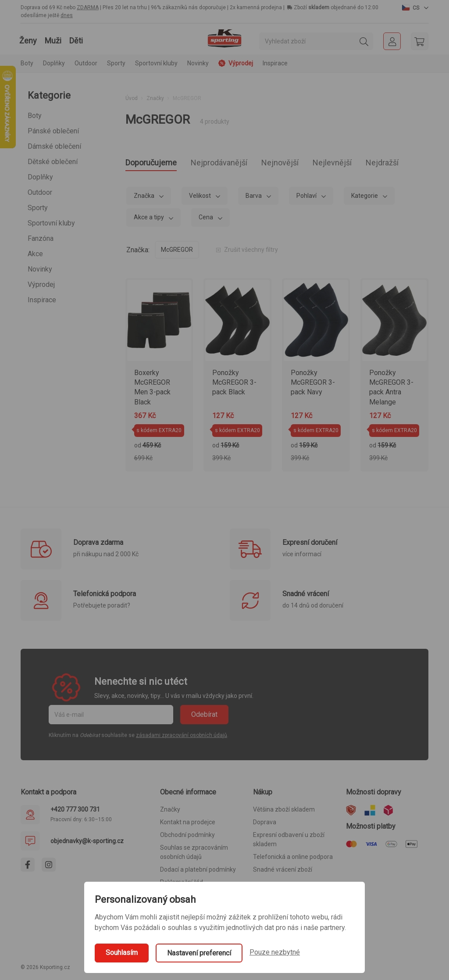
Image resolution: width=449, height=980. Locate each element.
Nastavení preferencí (199, 953)
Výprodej (41, 284)
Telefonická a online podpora (293, 859)
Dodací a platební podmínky (198, 872)
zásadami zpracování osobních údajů (182, 738)
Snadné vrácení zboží (283, 872)
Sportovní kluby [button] (156, 63)
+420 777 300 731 (75, 812)
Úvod (132, 98)
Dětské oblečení (53, 162)
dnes (67, 15)
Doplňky (40, 177)
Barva (254, 198)
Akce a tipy (150, 220)
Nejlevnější (373, 164)
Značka (145, 198)
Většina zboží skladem (284, 812)
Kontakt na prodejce (188, 825)
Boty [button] (27, 63)
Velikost (201, 198)
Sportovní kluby (51, 223)
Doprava (265, 825)
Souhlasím (122, 953)
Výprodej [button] (236, 63)
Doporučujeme (157, 164)
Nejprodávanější (239, 164)
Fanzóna (41, 238)
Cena (207, 220)
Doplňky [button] (54, 63)
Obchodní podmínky (187, 837)
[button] (415, 7)
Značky (155, 98)
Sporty (38, 208)
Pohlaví (307, 198)
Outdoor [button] (86, 63)
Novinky (198, 63)
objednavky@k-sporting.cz (87, 844)
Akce (35, 254)
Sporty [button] (116, 63)
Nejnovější (312, 164)
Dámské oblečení (54, 146)
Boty (35, 116)
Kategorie (365, 198)
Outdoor (40, 192)
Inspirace (275, 63)
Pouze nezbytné (275, 952)
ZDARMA (88, 7)
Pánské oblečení (53, 131)
